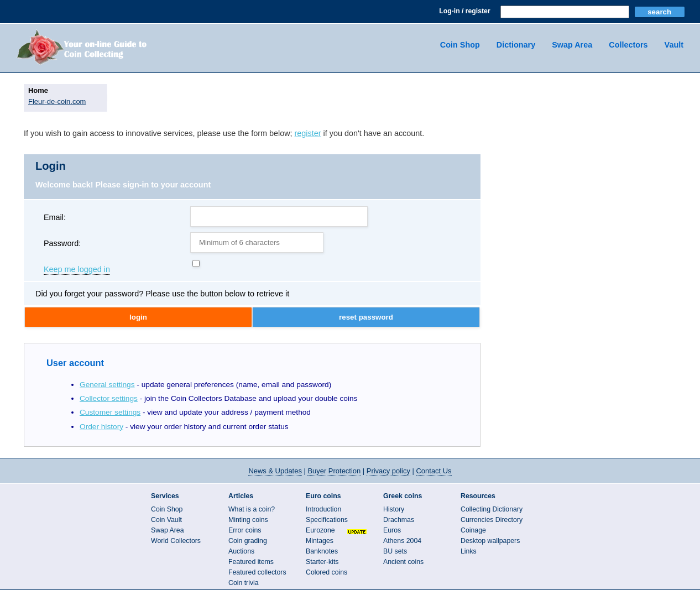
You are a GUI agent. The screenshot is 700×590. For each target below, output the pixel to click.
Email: (55, 217)
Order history (101, 427)
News (275, 471)
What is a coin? (252, 509)
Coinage (473, 530)
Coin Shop (460, 45)
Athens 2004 (402, 541)
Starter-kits (322, 562)
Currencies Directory (492, 520)
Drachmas (399, 520)
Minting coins (248, 520)
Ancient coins (403, 562)
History (394, 509)
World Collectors (176, 541)
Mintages (320, 541)
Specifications (327, 520)
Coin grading (248, 541)
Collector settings (109, 398)
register (308, 133)
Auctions (241, 551)
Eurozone (320, 530)
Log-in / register (464, 11)
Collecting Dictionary (492, 509)
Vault (674, 45)
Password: (62, 243)
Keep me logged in (77, 270)
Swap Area (572, 45)
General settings (107, 385)
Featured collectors (257, 572)
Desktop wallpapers (490, 541)
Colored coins (327, 572)
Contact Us (434, 471)
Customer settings (110, 412)
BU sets (395, 551)
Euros (392, 530)
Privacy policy (388, 471)
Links (469, 551)
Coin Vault (166, 520)
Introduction (323, 509)
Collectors (628, 45)
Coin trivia (244, 583)
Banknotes (322, 551)
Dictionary (516, 45)
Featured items (251, 562)
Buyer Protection (334, 471)
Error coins (245, 530)
